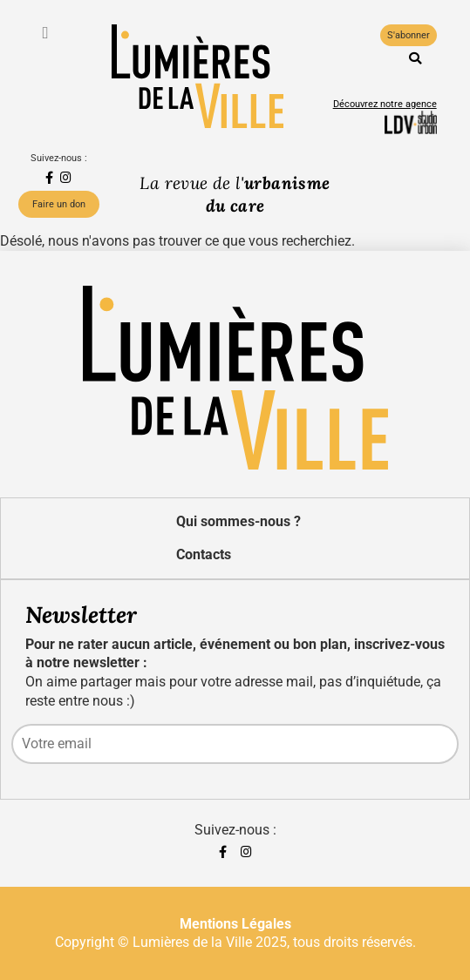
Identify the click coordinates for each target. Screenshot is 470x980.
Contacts (204, 554)
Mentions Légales (235, 924)
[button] (415, 58)
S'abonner (409, 35)
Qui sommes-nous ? (238, 521)
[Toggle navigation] (48, 33)
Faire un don (59, 204)
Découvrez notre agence (385, 104)
